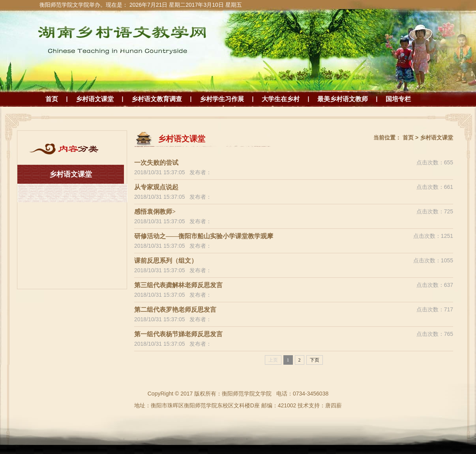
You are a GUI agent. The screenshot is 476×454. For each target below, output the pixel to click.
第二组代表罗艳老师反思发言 (175, 310)
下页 (315, 360)
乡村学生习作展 (222, 99)
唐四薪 (334, 406)
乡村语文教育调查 (157, 99)
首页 (52, 99)
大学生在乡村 (281, 99)
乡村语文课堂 (95, 99)
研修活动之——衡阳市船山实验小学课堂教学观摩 (204, 236)
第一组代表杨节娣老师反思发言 (178, 334)
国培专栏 (398, 99)
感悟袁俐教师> (155, 212)
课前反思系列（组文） (166, 261)
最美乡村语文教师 (343, 99)
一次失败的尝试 (156, 163)
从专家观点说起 (156, 187)
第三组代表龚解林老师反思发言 (178, 285)
